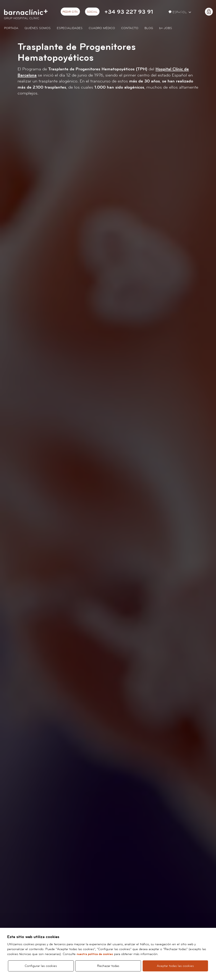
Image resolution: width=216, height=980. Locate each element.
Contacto (130, 28)
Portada (11, 28)
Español (178, 12)
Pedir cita (70, 12)
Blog (149, 28)
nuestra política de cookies (95, 954)
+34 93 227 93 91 (129, 12)
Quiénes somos (38, 28)
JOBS (166, 28)
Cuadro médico (102, 28)
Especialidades (70, 28)
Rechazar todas (108, 966)
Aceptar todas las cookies (175, 966)
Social (92, 12)
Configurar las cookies (41, 966)
